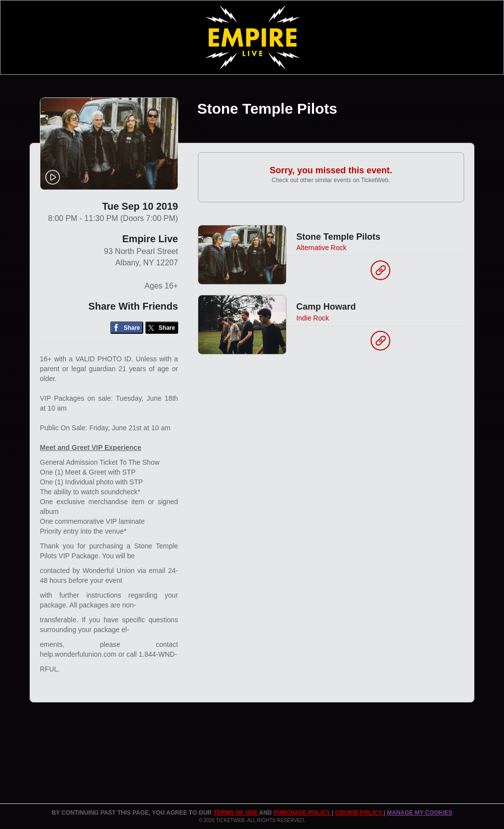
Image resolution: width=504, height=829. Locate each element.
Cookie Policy (359, 813)
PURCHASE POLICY (303, 813)
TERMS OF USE (236, 813)
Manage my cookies (420, 813)
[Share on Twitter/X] (162, 328)
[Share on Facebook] (127, 328)
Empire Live (150, 239)
